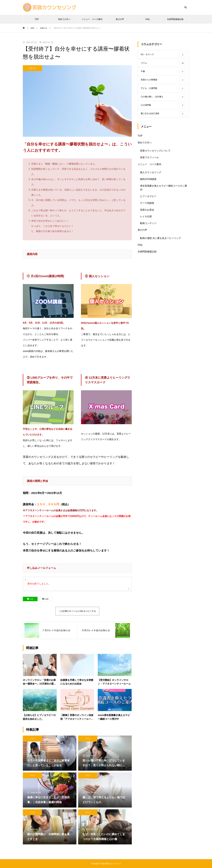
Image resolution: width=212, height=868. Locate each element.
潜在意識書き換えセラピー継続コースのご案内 (164, 191)
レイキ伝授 (146, 220)
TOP (37, 19)
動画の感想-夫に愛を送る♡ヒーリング (160, 242)
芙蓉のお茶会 (147, 213)
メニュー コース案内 (92, 19)
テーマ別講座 (147, 206)
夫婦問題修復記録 (175, 19)
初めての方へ (64, 19)
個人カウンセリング (151, 176)
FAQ (148, 19)
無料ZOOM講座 (148, 183)
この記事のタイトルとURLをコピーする (77, 611)
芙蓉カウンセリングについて (155, 154)
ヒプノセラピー (148, 200)
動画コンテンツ (148, 227)
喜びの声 (120, 19)
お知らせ (32, 68)
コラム (32, 739)
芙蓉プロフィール (149, 161)
